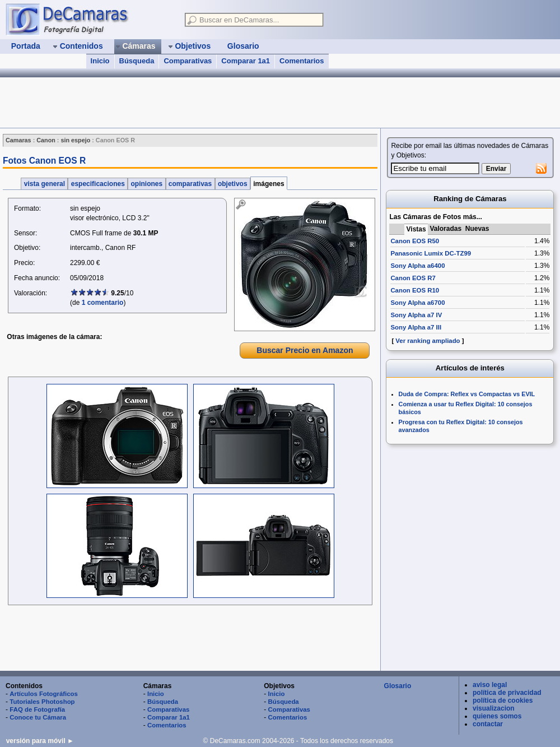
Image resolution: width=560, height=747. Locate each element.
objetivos (233, 184)
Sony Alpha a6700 (417, 303)
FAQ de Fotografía (37, 709)
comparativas (190, 184)
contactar (488, 724)
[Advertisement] (190, 639)
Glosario (398, 686)
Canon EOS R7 (413, 278)
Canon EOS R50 (415, 241)
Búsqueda (137, 61)
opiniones (146, 184)
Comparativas (188, 61)
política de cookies (503, 700)
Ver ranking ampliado (428, 341)
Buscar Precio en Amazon (305, 350)
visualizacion (494, 708)
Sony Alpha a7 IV (416, 315)
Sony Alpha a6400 (417, 266)
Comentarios (302, 61)
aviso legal (490, 685)
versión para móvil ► (40, 741)
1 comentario (103, 303)
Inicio (100, 61)
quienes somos (497, 716)
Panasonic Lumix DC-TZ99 (431, 253)
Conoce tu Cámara (38, 717)
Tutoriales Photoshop (42, 702)
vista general (44, 184)
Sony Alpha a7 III (416, 327)
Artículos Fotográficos (44, 694)
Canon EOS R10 (415, 290)
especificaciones (98, 184)
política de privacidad (507, 693)
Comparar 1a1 (246, 61)
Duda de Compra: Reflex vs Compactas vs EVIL (467, 394)
